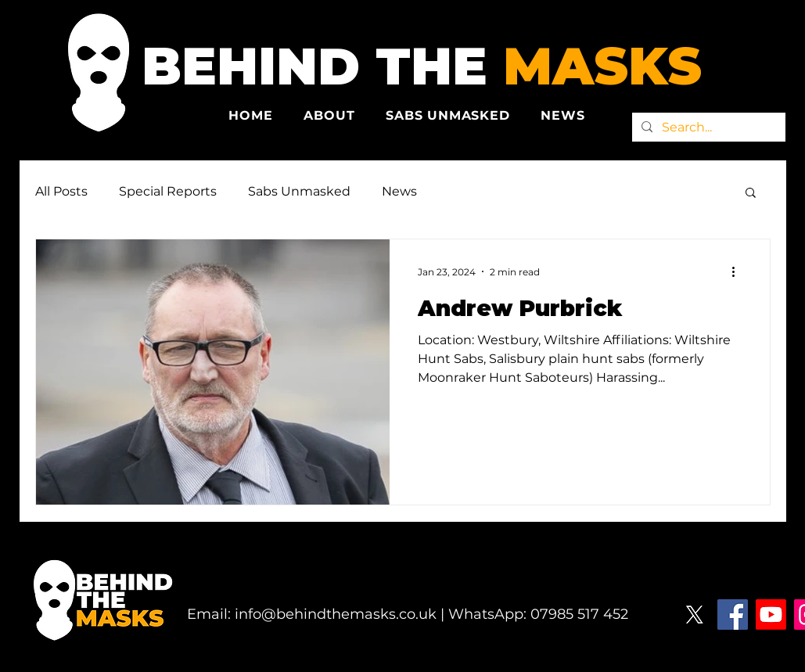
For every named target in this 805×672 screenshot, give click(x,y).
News (399, 191)
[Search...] (707, 128)
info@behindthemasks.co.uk (336, 614)
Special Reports (168, 191)
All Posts (61, 191)
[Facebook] (733, 615)
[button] (751, 194)
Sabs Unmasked (299, 191)
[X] (694, 615)
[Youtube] (771, 615)
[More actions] (739, 271)
